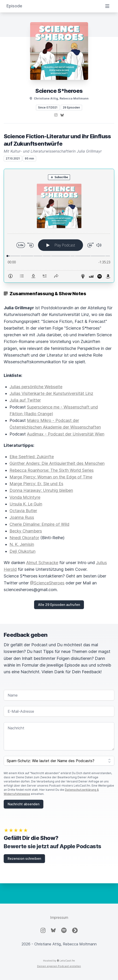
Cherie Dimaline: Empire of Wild (39, 524)
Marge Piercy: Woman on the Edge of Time (51, 477)
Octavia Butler (23, 511)
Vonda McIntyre (25, 497)
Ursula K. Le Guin (26, 504)
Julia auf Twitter (25, 400)
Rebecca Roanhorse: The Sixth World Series (52, 470)
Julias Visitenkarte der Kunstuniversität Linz (51, 393)
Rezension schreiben (24, 858)
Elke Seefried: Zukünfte (32, 457)
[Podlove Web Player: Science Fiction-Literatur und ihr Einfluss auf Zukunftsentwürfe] (59, 226)
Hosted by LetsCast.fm (59, 961)
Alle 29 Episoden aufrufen (59, 605)
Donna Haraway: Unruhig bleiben (41, 490)
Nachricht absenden (24, 804)
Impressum (59, 917)
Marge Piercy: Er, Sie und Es (36, 484)
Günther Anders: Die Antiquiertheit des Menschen (57, 463)
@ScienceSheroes (47, 583)
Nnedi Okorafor (24, 538)
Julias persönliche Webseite (36, 387)
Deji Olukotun (22, 551)
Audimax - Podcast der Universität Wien (66, 434)
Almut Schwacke (42, 563)
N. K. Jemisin (22, 544)
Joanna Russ (22, 517)
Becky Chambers (26, 531)
